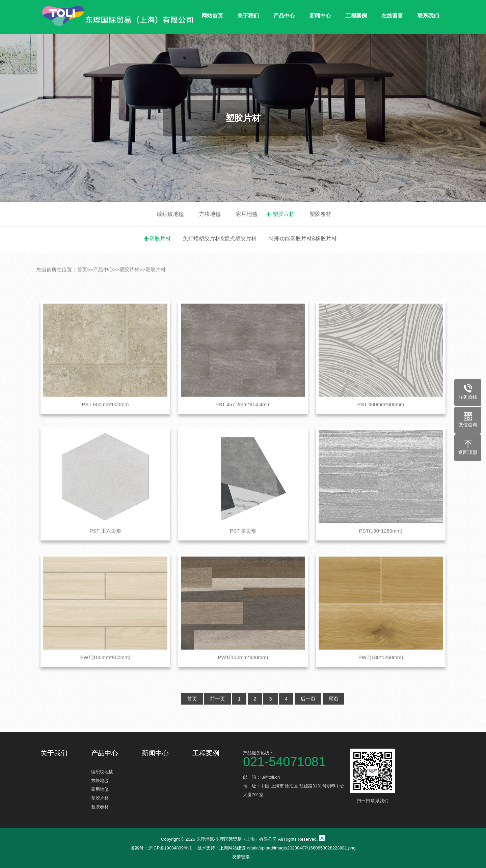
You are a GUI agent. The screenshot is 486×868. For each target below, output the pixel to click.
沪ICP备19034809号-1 (170, 848)
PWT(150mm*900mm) (243, 672)
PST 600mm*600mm (105, 419)
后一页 (308, 713)
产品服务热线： (294, 758)
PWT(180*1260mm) (381, 672)
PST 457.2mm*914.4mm (243, 419)
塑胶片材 (283, 214)
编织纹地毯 (170, 214)
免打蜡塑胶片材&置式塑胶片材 (220, 239)
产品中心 (284, 16)
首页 (82, 284)
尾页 (333, 713)
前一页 (218, 713)
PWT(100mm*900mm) (105, 672)
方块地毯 (210, 214)
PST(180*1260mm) (381, 545)
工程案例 (356, 16)
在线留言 (392, 16)
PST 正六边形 (105, 545)
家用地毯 (247, 214)
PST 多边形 (243, 545)
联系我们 (428, 16)
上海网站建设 (233, 848)
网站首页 (212, 16)
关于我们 (248, 16)
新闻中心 (320, 16)
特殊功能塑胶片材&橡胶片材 (303, 239)
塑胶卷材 (320, 214)
